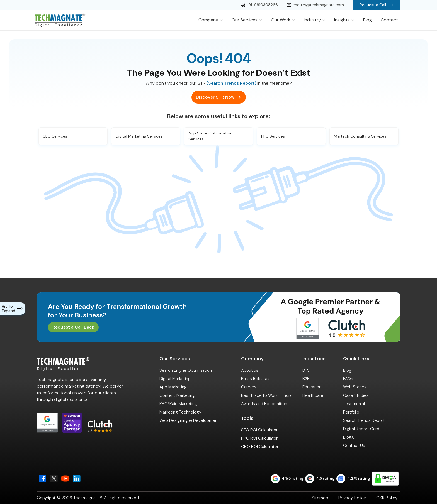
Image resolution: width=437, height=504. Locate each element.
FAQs (348, 379)
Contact (389, 20)
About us (250, 370)
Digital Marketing (175, 379)
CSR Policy (387, 498)
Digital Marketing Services (139, 136)
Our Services (247, 20)
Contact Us (354, 446)
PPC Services (273, 136)
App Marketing (173, 387)
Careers (249, 387)
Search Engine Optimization (186, 370)
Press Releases (256, 379)
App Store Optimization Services (210, 136)
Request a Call (377, 5)
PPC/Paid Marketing (178, 404)
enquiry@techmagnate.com (315, 5)
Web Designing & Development (189, 420)
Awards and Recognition (264, 404)
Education (312, 387)
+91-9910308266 (259, 5)
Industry (315, 20)
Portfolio (351, 412)
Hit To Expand (13, 309)
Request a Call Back (73, 327)
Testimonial (354, 404)
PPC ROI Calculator (259, 438)
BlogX (349, 437)
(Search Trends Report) (231, 83)
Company (211, 20)
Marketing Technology (180, 412)
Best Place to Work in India (266, 395)
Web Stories (355, 387)
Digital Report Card (361, 429)
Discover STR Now (215, 97)
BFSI (306, 370)
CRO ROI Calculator (260, 447)
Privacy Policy (352, 498)
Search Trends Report (364, 420)
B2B (306, 379)
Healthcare (313, 395)
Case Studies (356, 395)
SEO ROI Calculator (259, 430)
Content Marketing (177, 395)
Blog (367, 20)
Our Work (283, 20)
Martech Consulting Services (360, 136)
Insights (344, 20)
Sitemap (320, 498)
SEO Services (55, 136)
